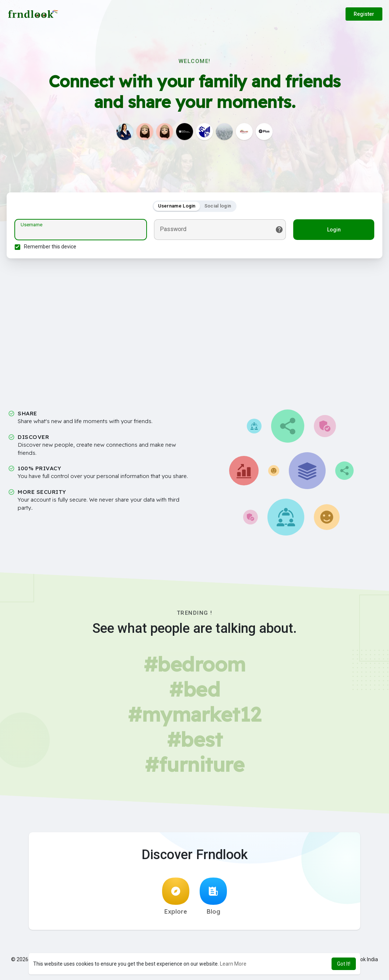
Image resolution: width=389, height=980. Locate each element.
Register (364, 14)
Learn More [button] (233, 964)
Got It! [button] (344, 964)
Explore (176, 899)
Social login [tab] (218, 207)
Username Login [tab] (177, 207)
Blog (213, 899)
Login (333, 231)
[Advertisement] (194, 330)
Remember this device (51, 248)
